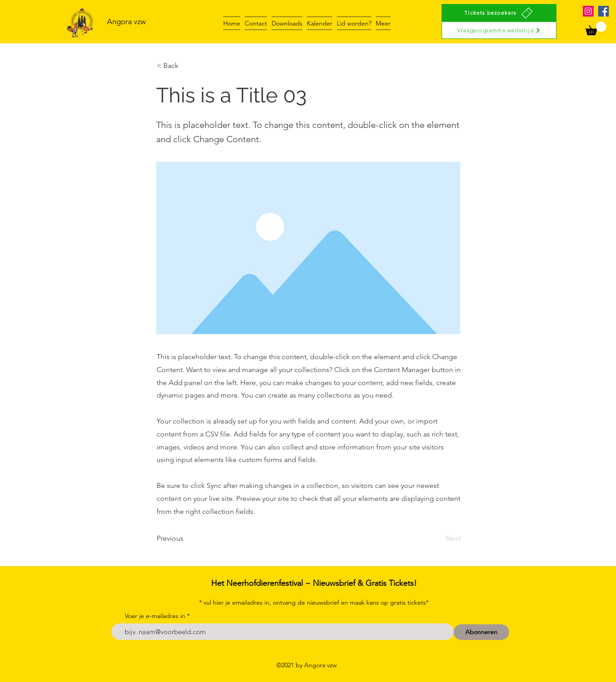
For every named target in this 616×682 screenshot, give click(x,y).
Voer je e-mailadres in (155, 616)
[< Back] (186, 66)
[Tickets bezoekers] (499, 13)
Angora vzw (126, 21)
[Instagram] (588, 11)
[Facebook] (603, 11)
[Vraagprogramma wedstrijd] (499, 30)
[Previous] (186, 538)
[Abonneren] (481, 632)
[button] (596, 28)
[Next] (438, 538)
